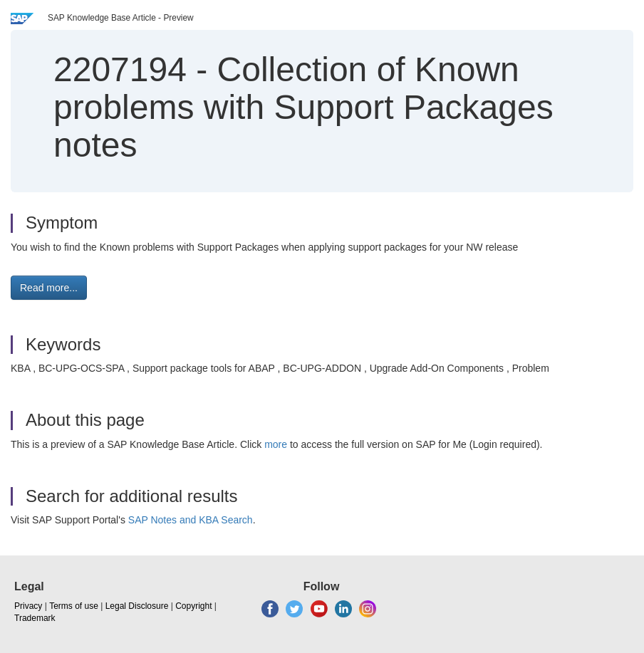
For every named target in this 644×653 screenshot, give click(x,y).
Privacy (28, 606)
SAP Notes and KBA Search (191, 520)
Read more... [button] (49, 288)
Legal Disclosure (137, 606)
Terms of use (74, 606)
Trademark (35, 618)
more (276, 444)
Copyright (193, 606)
